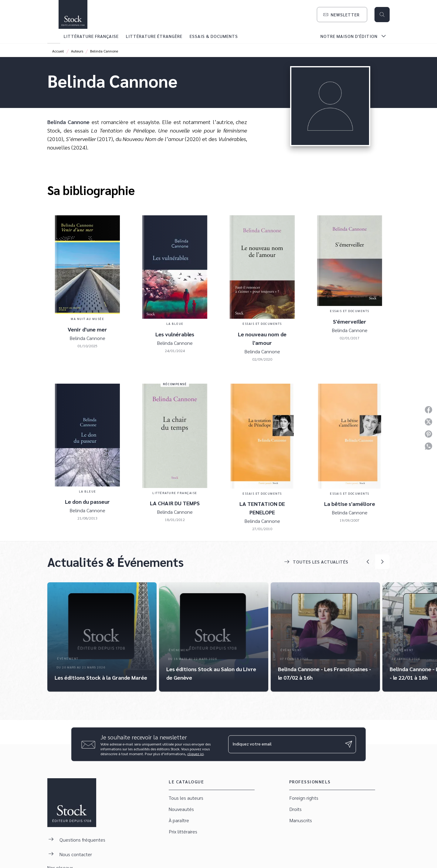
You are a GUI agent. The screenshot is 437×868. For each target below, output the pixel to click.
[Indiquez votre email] (285, 744)
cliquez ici (195, 753)
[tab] (54, 36)
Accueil (58, 51)
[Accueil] (73, 14)
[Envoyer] (349, 744)
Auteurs (77, 51)
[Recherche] (382, 15)
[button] (342, 15)
